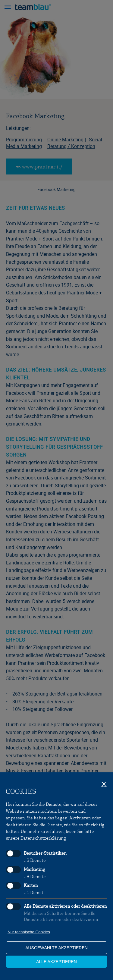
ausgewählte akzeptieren (56, 948)
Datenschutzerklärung (43, 838)
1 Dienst (34, 892)
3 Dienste (35, 860)
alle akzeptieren (56, 962)
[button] (8, 8)
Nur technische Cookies (29, 932)
